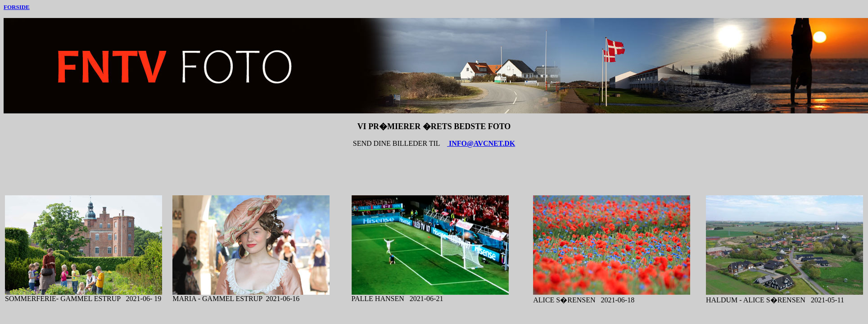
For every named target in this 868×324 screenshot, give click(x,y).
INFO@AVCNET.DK (481, 143)
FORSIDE (17, 7)
